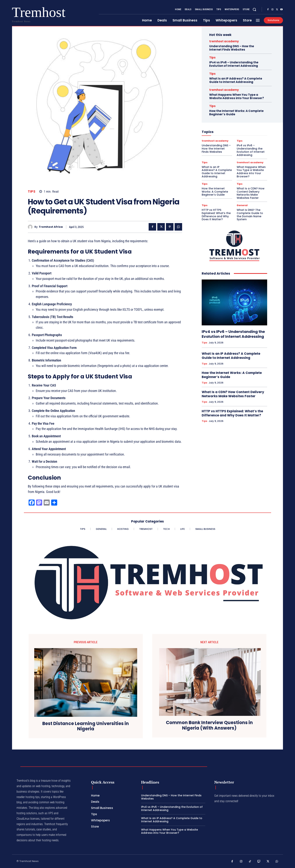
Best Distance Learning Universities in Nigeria (86, 726)
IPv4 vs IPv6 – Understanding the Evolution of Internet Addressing (234, 64)
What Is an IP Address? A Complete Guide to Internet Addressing (236, 80)
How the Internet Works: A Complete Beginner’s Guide (236, 113)
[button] (254, 9)
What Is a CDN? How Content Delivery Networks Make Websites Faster (251, 193)
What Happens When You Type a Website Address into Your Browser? (237, 96)
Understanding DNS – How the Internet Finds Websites (232, 48)
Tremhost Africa (51, 227)
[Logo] (24, 14)
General (242, 205)
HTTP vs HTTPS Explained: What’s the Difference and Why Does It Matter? (216, 215)
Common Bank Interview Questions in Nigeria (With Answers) (209, 725)
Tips (32, 192)
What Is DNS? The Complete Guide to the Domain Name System (250, 215)
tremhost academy (224, 41)
